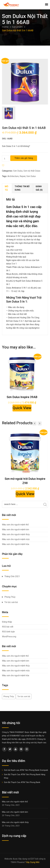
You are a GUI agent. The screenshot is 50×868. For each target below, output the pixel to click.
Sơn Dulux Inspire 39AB (22, 397)
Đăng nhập (7, 622)
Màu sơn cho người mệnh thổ (15, 525)
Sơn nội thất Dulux (32, 171)
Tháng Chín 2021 (12, 576)
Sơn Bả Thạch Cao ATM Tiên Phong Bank (22, 782)
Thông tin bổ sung (22, 188)
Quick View (22, 408)
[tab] (7, 188)
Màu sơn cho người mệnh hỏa (16, 544)
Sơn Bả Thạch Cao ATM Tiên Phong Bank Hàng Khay (25, 776)
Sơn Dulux (18, 171)
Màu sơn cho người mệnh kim (16, 530)
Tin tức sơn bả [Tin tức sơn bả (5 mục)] (24, 696)
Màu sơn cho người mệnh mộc (16, 539)
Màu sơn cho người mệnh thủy (16, 534)
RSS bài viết (8, 627)
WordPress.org (9, 637)
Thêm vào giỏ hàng (24, 158)
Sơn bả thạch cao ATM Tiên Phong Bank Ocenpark (26, 770)
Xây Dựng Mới (33, 862)
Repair (23, 176)
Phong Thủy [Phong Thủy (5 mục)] (9, 696)
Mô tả (7, 188)
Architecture (13, 176)
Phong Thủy (10, 597)
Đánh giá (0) (39, 188)
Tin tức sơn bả (11, 602)
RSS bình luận (8, 632)
